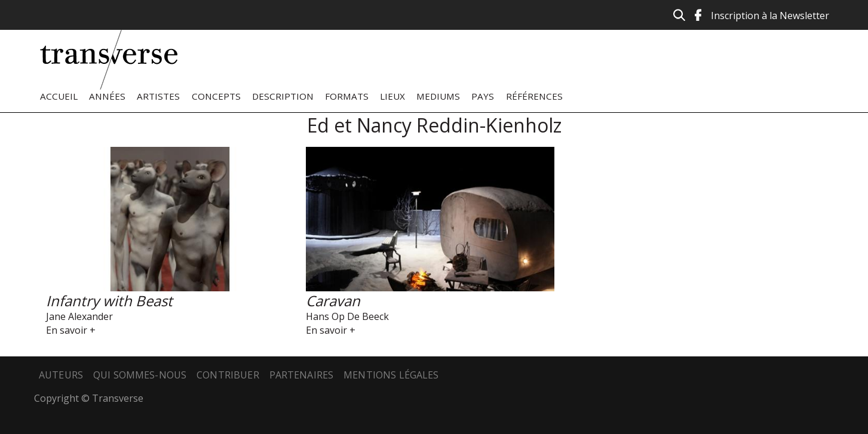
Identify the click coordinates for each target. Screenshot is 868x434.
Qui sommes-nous (140, 375)
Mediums (438, 96)
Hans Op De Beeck (347, 316)
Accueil (59, 96)
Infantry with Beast (109, 301)
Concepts (216, 96)
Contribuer (228, 375)
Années (107, 96)
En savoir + (71, 330)
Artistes (158, 96)
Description (283, 96)
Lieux (392, 96)
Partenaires (302, 375)
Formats (347, 96)
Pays (483, 96)
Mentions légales (391, 375)
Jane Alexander (79, 316)
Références (534, 96)
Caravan (333, 301)
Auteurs (61, 375)
